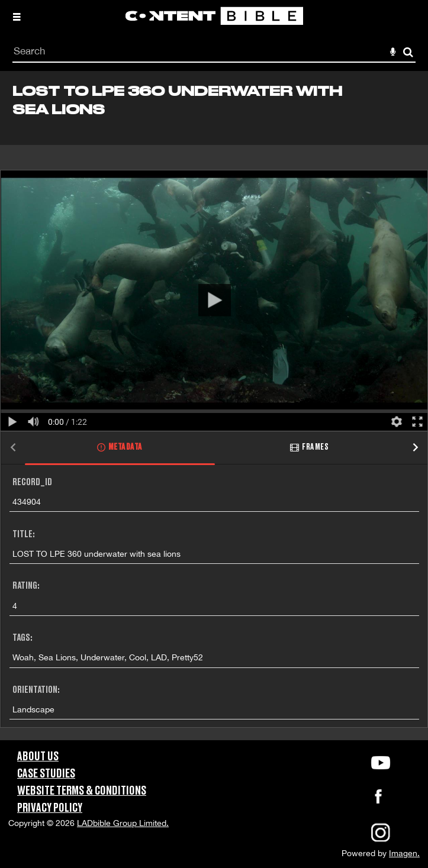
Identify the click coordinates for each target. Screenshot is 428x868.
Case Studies (46, 774)
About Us (38, 757)
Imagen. (404, 853)
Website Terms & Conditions (82, 791)
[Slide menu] (17, 17)
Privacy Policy (50, 808)
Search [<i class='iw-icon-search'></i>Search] (408, 52)
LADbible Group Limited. (123, 823)
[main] (214, 406)
